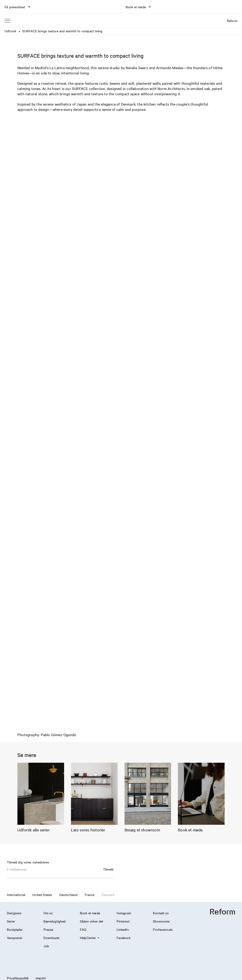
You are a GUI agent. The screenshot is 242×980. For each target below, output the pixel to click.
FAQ (83, 929)
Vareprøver (15, 938)
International (16, 895)
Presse (48, 929)
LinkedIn (123, 929)
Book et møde (90, 913)
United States (42, 895)
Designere (14, 913)
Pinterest (123, 921)
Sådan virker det (92, 921)
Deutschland (68, 895)
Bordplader (15, 929)
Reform (232, 21)
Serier (11, 921)
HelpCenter (89, 938)
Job (46, 946)
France (90, 895)
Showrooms (161, 921)
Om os (48, 913)
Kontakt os (161, 913)
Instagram (124, 913)
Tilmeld (108, 869)
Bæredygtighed (55, 921)
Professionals (163, 929)
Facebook (124, 938)
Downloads (52, 938)
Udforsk (10, 31)
